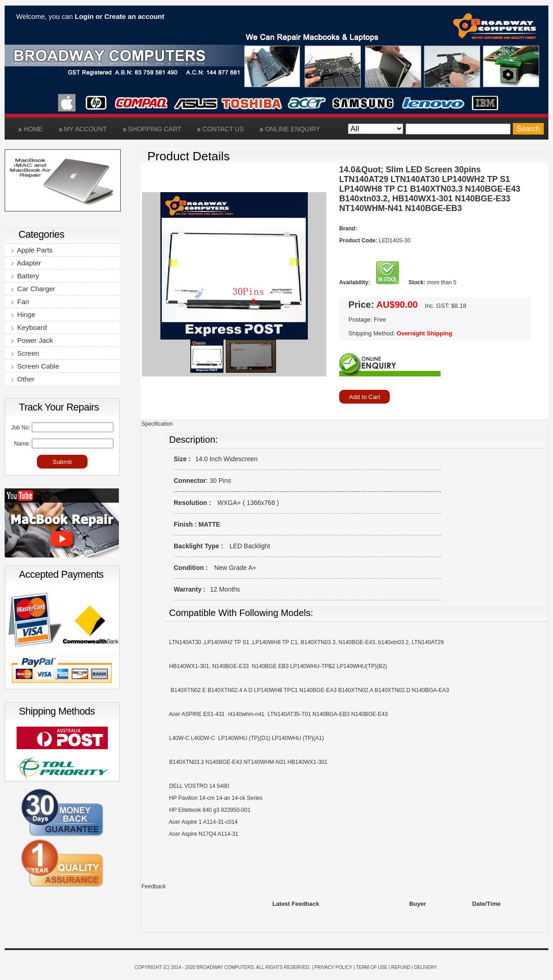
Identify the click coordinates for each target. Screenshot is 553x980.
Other (23, 379)
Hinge (24, 314)
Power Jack (32, 340)
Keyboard (29, 327)
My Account (83, 129)
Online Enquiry (290, 129)
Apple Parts (32, 250)
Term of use (371, 967)
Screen (25, 353)
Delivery (426, 967)
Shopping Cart (152, 129)
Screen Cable (35, 366)
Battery (25, 276)
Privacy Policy (333, 967)
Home (31, 129)
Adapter (26, 263)
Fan (20, 302)
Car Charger (33, 289)
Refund (401, 967)
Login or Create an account (119, 16)
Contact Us (221, 129)
